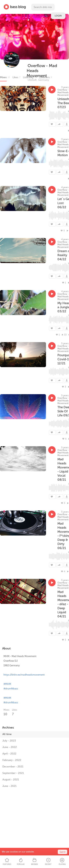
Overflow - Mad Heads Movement (63, 92)
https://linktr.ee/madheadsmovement (24, 675)
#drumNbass (11, 689)
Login (58, 16)
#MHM (7, 684)
